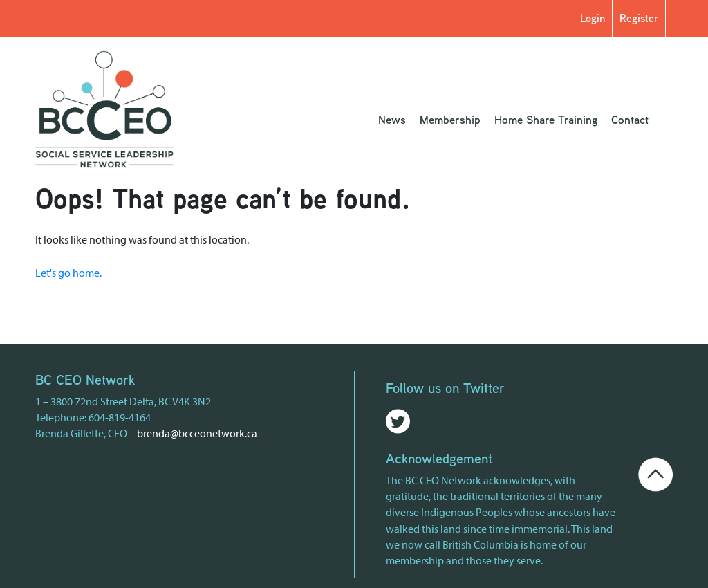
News (392, 119)
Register (639, 18)
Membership (450, 119)
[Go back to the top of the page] (655, 473)
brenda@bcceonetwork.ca (197, 433)
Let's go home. (68, 273)
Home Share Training (546, 119)
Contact (630, 119)
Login (593, 18)
